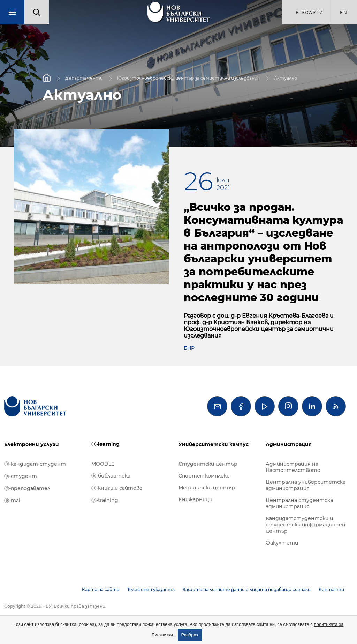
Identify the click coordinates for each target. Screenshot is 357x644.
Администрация (289, 444)
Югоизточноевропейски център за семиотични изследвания (188, 78)
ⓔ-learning (105, 444)
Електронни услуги (32, 444)
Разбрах (190, 635)
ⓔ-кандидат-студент (35, 464)
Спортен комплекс (204, 476)
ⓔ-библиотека (111, 476)
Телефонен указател (151, 589)
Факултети (282, 543)
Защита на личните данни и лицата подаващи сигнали (247, 589)
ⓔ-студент (21, 476)
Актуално (286, 78)
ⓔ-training (105, 500)
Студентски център (208, 464)
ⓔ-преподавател (27, 488)
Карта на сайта (101, 589)
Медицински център (207, 488)
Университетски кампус (214, 444)
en (344, 12)
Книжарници (195, 499)
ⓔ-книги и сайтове (117, 488)
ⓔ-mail (13, 501)
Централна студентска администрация (299, 503)
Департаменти (84, 78)
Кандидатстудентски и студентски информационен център (306, 525)
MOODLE (103, 464)
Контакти (331, 589)
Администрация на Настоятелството (293, 467)
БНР (189, 348)
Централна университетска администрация (306, 485)
